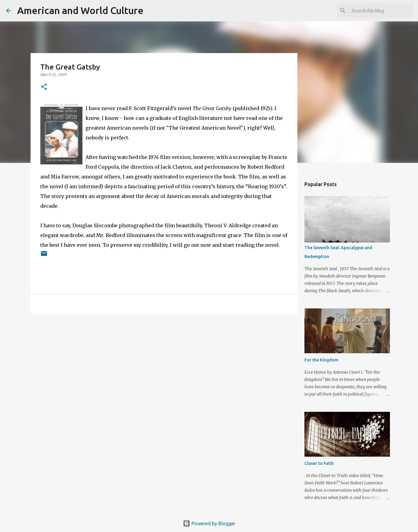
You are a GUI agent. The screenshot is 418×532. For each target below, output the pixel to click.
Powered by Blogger (209, 523)
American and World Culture (80, 10)
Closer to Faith (319, 463)
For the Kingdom (321, 360)
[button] (44, 87)
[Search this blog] (381, 11)
